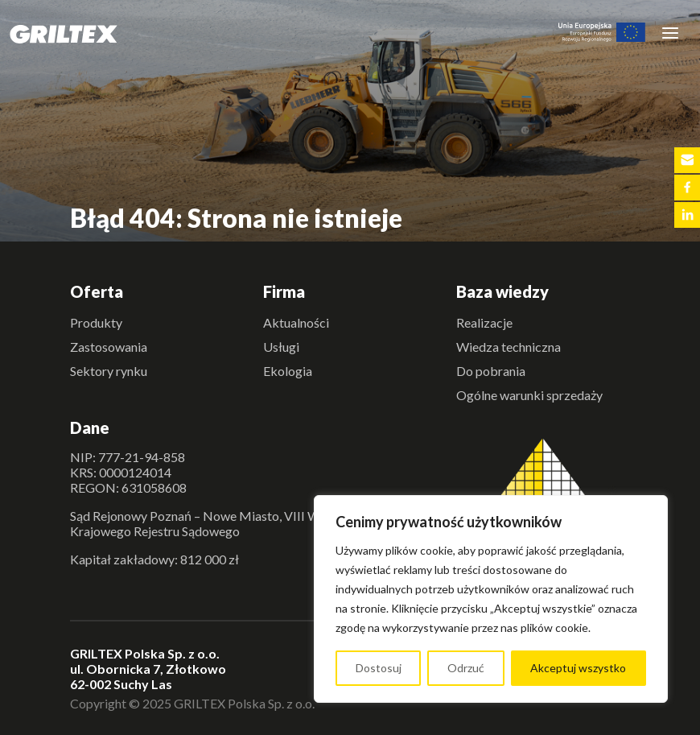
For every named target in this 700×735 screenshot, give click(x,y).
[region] (491, 599)
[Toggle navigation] (670, 32)
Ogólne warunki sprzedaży (529, 395)
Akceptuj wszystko (578, 668)
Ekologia (288, 371)
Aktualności (296, 322)
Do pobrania (491, 371)
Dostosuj (379, 668)
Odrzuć (466, 668)
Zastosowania (109, 347)
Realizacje (484, 322)
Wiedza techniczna (509, 347)
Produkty (96, 322)
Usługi (281, 347)
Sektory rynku (109, 371)
